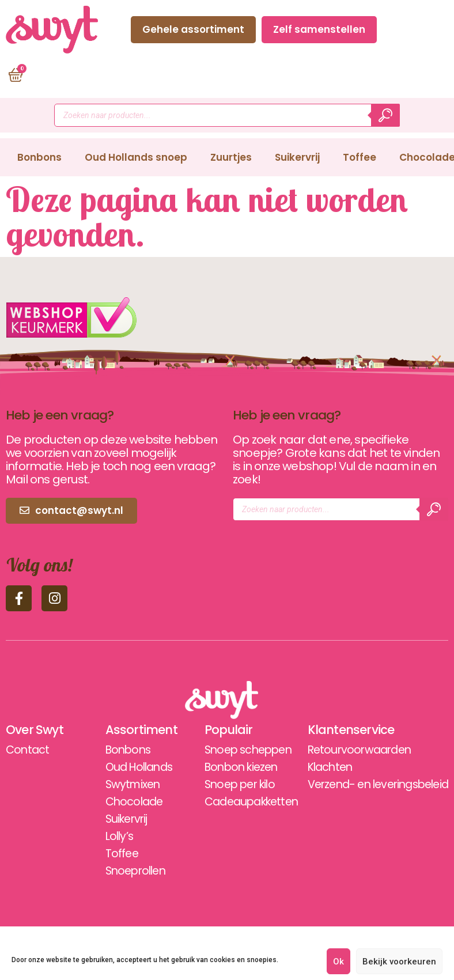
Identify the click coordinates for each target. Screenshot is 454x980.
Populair (216, 730)
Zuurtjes (231, 157)
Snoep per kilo (229, 785)
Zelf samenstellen (319, 29)
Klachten (320, 767)
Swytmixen (128, 785)
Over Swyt (36, 730)
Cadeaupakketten (242, 802)
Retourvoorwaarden (351, 750)
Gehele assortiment (193, 29)
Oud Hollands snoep (136, 157)
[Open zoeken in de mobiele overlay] (227, 115)
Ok (338, 962)
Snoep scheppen (238, 750)
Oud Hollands (135, 767)
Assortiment (135, 730)
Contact (415, 29)
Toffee (360, 157)
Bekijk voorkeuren (399, 962)
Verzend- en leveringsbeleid (372, 785)
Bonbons (39, 157)
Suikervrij (297, 157)
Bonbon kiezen (231, 767)
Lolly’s (113, 837)
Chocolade (129, 802)
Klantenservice (340, 730)
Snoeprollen (131, 871)
